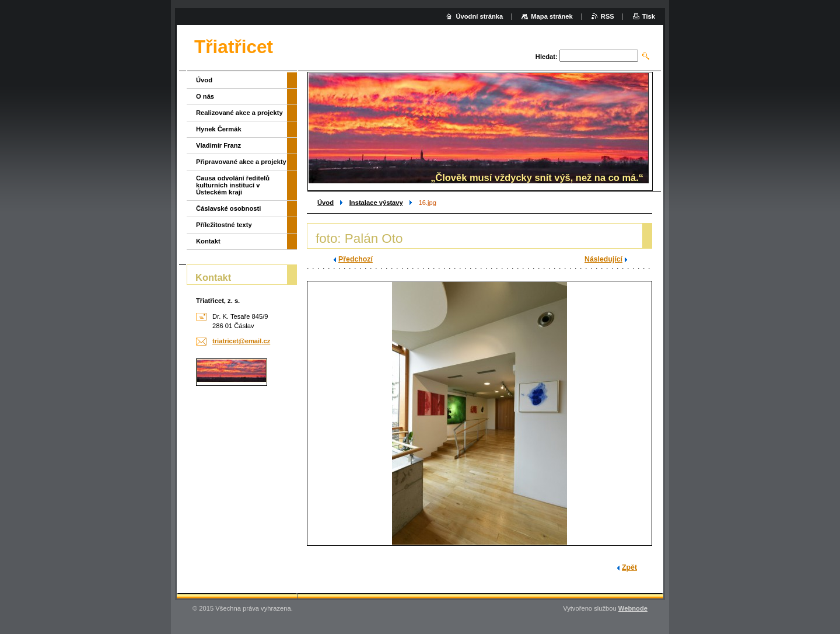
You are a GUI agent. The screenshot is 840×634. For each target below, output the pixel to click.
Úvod (325, 203)
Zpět (629, 567)
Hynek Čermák (219, 129)
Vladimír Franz (218, 145)
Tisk (649, 16)
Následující (603, 259)
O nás (205, 96)
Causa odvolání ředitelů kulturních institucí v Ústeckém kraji (233, 185)
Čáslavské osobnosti (228, 208)
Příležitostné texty (224, 225)
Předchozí (356, 259)
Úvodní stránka (479, 16)
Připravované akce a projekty (241, 162)
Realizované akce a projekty (239, 113)
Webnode (633, 608)
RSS (608, 16)
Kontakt (208, 241)
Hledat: (547, 57)
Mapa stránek (552, 16)
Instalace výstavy (376, 203)
